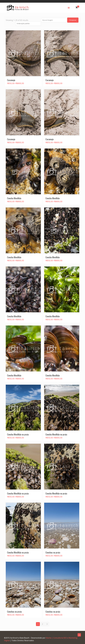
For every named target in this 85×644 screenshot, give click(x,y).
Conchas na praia (53, 552)
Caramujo (11, 80)
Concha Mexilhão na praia (18, 434)
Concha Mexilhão (14, 198)
